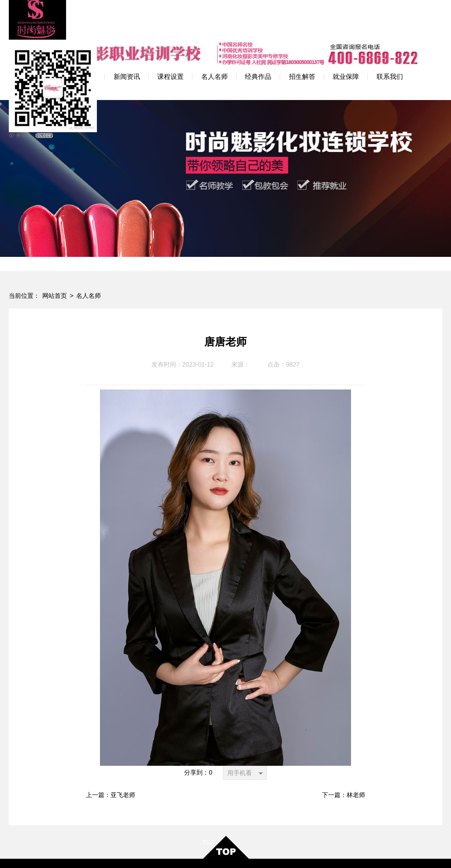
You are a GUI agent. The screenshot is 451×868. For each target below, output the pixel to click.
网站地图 (255, 853)
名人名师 (89, 250)
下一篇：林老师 (344, 749)
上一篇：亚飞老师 (111, 749)
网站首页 (55, 250)
